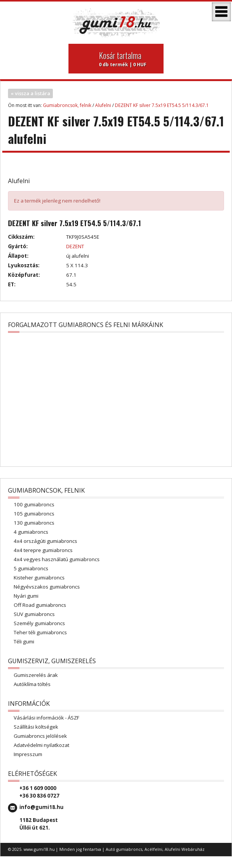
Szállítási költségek (36, 727)
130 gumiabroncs (34, 523)
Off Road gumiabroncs (40, 605)
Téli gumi (24, 641)
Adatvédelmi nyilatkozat (41, 745)
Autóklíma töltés (32, 684)
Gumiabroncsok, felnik (67, 105)
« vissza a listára (30, 93)
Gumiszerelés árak (36, 675)
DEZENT (75, 246)
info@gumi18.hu (41, 807)
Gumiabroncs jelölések (40, 736)
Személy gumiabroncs (39, 623)
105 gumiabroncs (34, 514)
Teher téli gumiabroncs (40, 632)
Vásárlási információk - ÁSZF (46, 718)
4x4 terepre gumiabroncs (43, 550)
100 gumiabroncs (34, 504)
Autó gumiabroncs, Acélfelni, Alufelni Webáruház (155, 849)
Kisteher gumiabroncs (39, 578)
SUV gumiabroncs (34, 614)
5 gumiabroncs (31, 568)
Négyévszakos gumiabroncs (47, 587)
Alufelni (103, 105)
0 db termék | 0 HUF (128, 59)
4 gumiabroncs (31, 532)
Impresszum (28, 754)
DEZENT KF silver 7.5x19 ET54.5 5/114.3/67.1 (162, 105)
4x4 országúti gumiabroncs (45, 541)
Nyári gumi (26, 596)
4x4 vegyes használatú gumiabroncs (57, 559)
